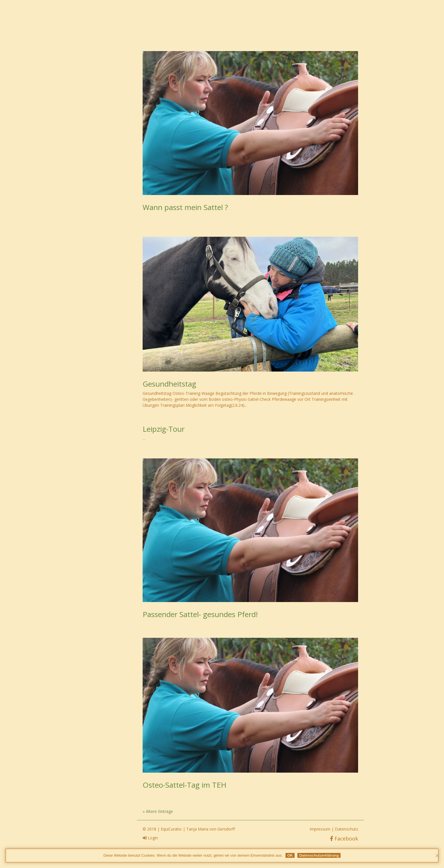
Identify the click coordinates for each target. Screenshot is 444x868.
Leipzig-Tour (164, 429)
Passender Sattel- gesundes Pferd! (200, 614)
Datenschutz (346, 829)
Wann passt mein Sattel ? (185, 207)
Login (150, 838)
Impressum (320, 829)
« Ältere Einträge (158, 811)
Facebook (344, 838)
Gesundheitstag (169, 384)
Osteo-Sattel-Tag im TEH (185, 785)
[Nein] (437, 856)
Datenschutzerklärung (319, 855)
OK (290, 855)
